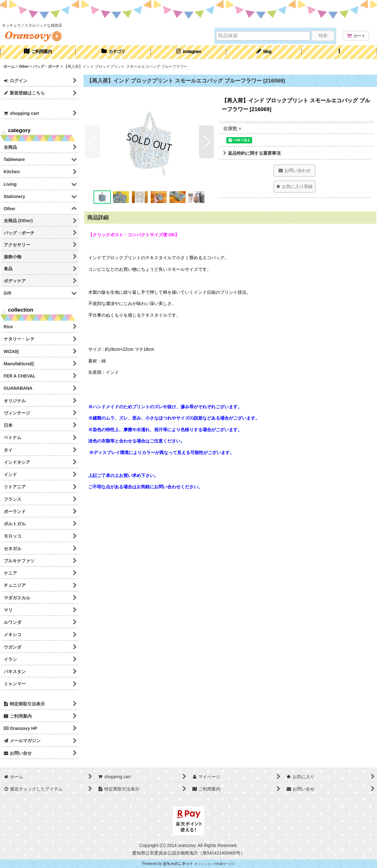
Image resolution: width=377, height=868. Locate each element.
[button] (339, 52)
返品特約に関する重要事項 (252, 153)
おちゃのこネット (178, 864)
